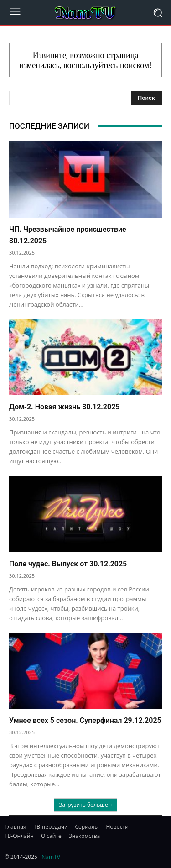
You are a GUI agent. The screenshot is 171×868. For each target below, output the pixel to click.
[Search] (146, 98)
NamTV (51, 857)
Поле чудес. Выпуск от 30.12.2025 (68, 564)
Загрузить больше (85, 805)
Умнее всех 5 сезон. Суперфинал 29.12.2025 (85, 720)
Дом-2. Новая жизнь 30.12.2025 (64, 407)
